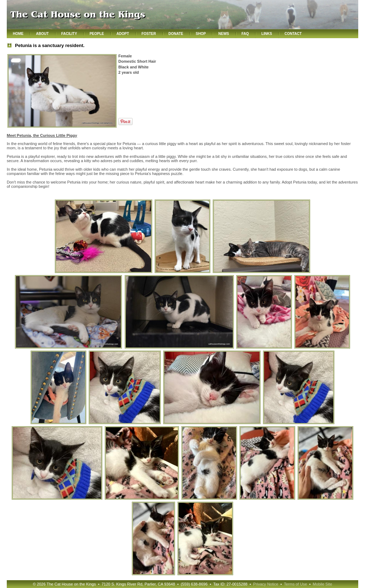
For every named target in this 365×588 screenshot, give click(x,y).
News (223, 34)
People (97, 34)
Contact (293, 34)
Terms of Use (295, 584)
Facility (69, 34)
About (42, 34)
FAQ (245, 34)
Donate (176, 34)
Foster (149, 34)
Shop (201, 34)
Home (18, 34)
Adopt (123, 34)
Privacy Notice (266, 584)
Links (267, 34)
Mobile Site (322, 584)
